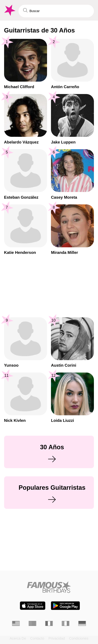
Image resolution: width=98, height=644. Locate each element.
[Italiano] (66, 624)
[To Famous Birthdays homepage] (9, 10)
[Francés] (49, 624)
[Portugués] (32, 624)
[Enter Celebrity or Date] (56, 11)
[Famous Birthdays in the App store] (33, 606)
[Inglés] (16, 624)
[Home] (49, 587)
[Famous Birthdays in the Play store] (65, 606)
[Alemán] (82, 624)
